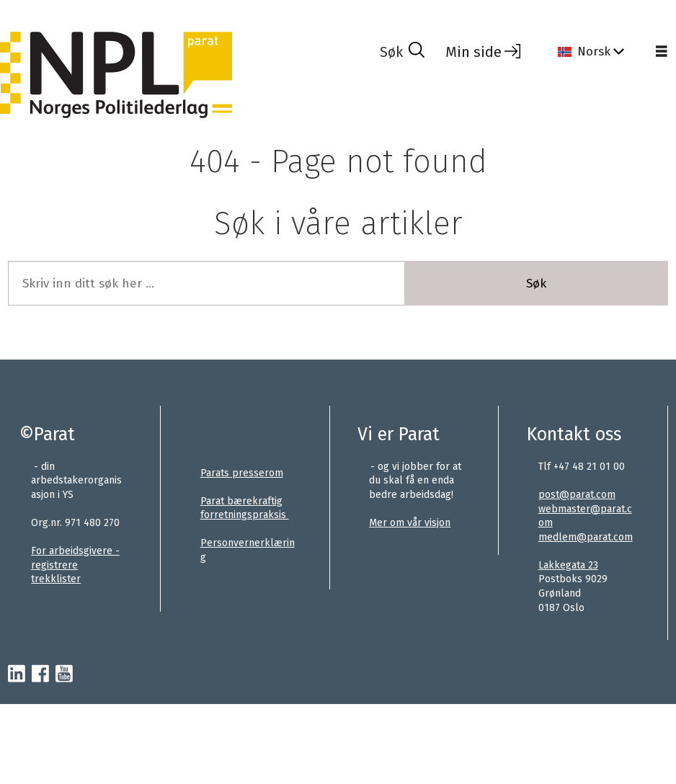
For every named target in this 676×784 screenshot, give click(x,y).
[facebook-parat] (40, 674)
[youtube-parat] (64, 674)
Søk (536, 284)
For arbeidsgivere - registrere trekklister (75, 565)
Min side (473, 52)
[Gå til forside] (116, 75)
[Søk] (402, 52)
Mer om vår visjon (410, 523)
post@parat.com (577, 495)
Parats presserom (242, 473)
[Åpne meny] (662, 52)
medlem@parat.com (586, 537)
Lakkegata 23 (568, 565)
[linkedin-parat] (17, 674)
